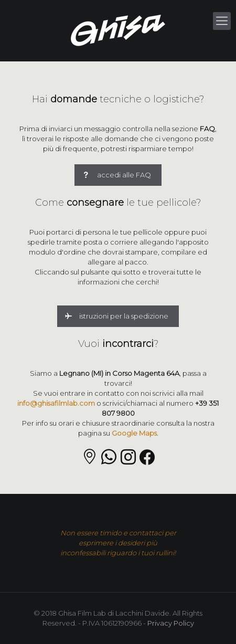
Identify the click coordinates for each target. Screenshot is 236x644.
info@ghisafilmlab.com (56, 403)
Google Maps (134, 433)
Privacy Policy (171, 623)
